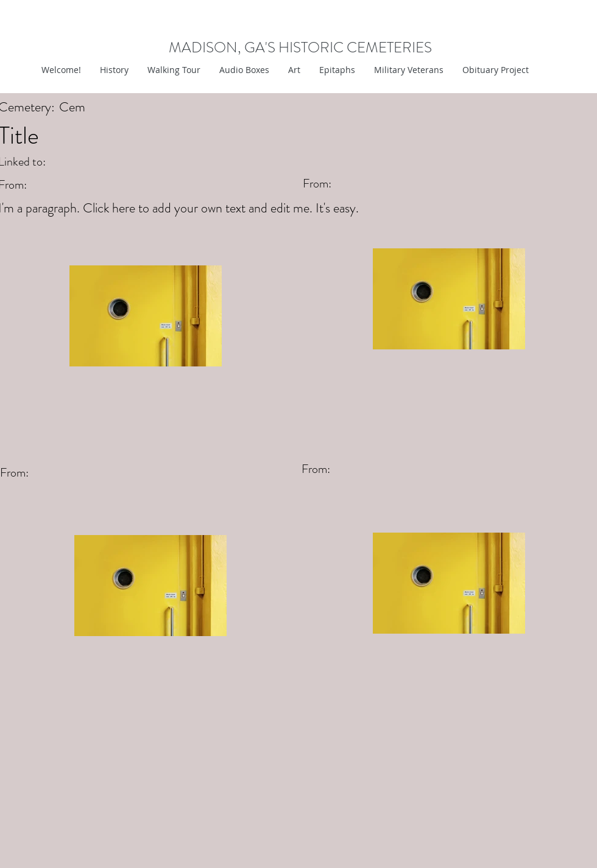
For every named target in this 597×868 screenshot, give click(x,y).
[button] (294, 70)
